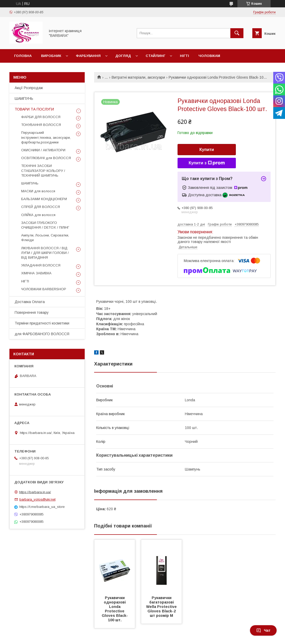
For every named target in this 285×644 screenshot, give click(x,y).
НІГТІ (25, 281)
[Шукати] (237, 33)
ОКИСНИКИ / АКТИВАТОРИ (43, 150)
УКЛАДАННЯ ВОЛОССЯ (41, 265)
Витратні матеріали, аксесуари (138, 77)
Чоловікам (209, 56)
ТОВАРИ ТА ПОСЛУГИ (34, 109)
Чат (263, 630)
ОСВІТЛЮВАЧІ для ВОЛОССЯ (46, 158)
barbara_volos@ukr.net (37, 499)
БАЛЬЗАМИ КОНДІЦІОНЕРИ (44, 199)
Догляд (123, 56)
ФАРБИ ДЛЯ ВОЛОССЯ (41, 117)
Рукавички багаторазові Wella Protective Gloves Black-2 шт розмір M (162, 607)
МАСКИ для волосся (38, 191)
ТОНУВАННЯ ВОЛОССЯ (41, 125)
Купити (207, 150)
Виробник (51, 56)
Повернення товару (32, 312)
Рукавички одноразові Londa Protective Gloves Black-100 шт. (115, 609)
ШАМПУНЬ (24, 98)
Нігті (184, 56)
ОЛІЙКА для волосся (38, 215)
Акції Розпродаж (29, 88)
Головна (23, 56)
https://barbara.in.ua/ (35, 492)
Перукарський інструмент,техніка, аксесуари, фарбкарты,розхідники (46, 137)
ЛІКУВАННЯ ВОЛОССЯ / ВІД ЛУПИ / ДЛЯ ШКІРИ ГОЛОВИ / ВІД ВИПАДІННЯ (45, 253)
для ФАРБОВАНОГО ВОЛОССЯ (42, 334)
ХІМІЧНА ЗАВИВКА (36, 273)
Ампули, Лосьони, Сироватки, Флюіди (45, 238)
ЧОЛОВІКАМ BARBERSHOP (44, 289)
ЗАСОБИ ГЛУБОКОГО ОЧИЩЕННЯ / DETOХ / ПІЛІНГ (45, 225)
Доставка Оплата (30, 302)
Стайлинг (155, 56)
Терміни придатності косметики (42, 323)
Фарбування (88, 56)
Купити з (207, 163)
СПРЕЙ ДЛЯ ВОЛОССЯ (41, 207)
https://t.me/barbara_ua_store (42, 507)
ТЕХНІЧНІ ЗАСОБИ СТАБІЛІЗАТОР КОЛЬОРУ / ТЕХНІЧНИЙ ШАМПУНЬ (43, 170)
